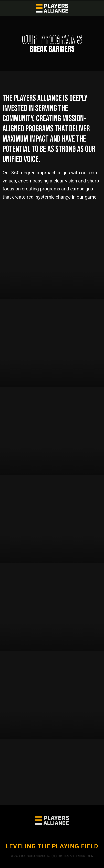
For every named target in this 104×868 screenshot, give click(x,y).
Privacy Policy (85, 856)
